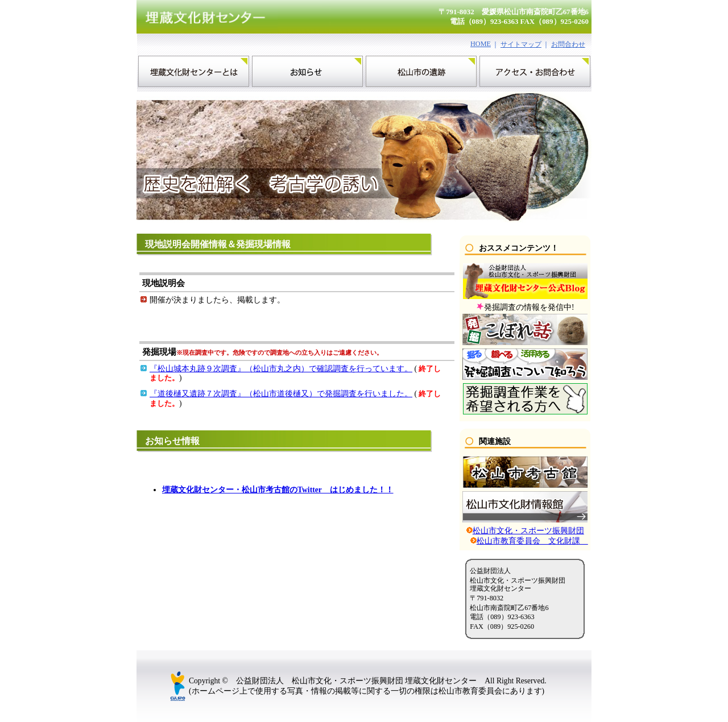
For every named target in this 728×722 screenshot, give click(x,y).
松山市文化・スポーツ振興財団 (528, 531)
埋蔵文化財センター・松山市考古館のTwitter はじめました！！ (278, 490)
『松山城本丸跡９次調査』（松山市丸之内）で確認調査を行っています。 (281, 369)
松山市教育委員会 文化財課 (532, 541)
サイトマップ (521, 44)
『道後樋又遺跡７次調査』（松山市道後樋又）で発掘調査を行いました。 (281, 394)
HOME (481, 44)
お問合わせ (568, 44)
